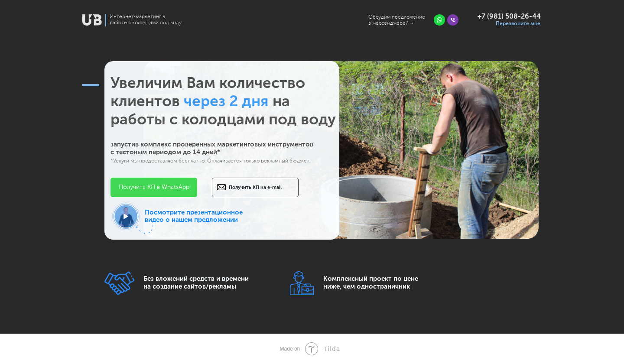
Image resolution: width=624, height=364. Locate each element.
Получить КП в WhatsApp (154, 187)
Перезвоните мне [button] (518, 24)
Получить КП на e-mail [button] (255, 187)
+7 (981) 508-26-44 (509, 17)
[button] (126, 216)
